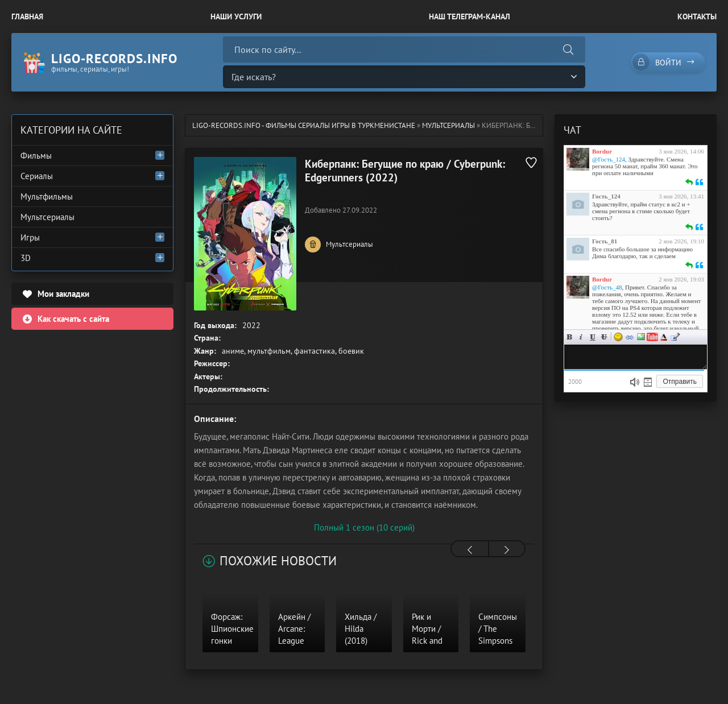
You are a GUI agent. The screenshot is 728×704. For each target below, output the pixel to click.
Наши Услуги (236, 16)
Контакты (697, 16)
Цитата (675, 337)
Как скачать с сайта (73, 319)
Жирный (570, 337)
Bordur (602, 151)
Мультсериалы (448, 125)
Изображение (641, 337)
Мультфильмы (47, 196)
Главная (27, 16)
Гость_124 (606, 196)
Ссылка (630, 337)
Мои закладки (63, 294)
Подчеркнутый (593, 337)
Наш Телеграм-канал (470, 16)
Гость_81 (605, 241)
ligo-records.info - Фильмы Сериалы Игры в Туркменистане (304, 125)
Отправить (680, 382)
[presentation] (470, 550)
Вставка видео (652, 337)
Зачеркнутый (604, 337)
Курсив (581, 337)
